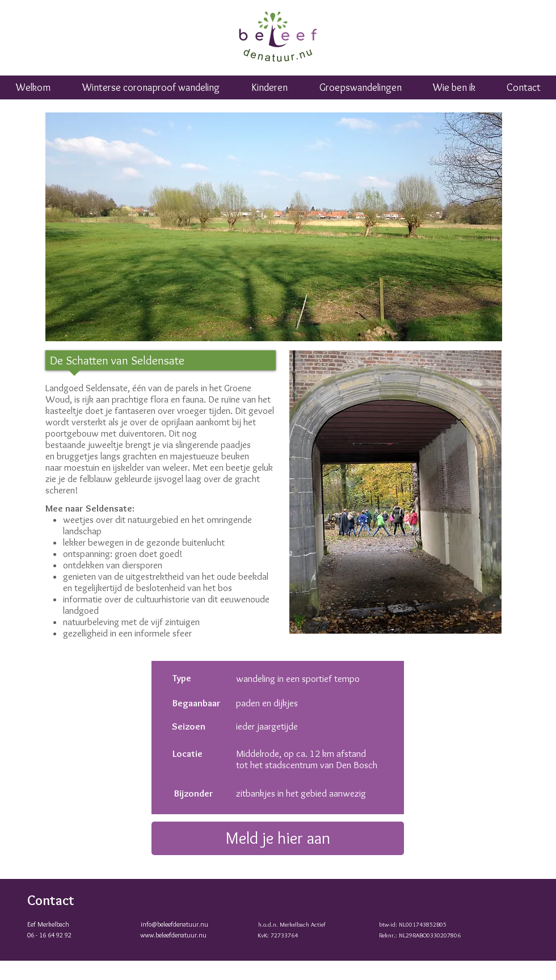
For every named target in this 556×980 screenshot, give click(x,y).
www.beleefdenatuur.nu (173, 935)
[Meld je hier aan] (278, 838)
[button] (360, 91)
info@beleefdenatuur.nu (174, 924)
